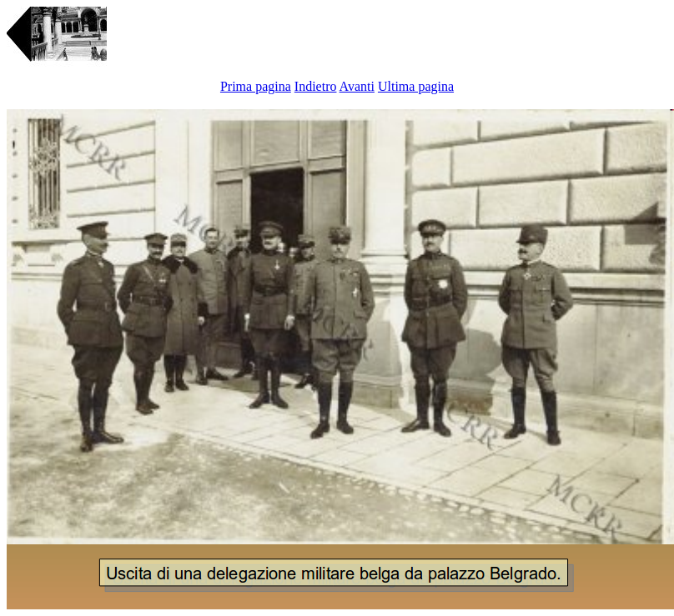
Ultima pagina (416, 86)
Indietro (316, 86)
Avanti (357, 86)
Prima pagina (256, 86)
